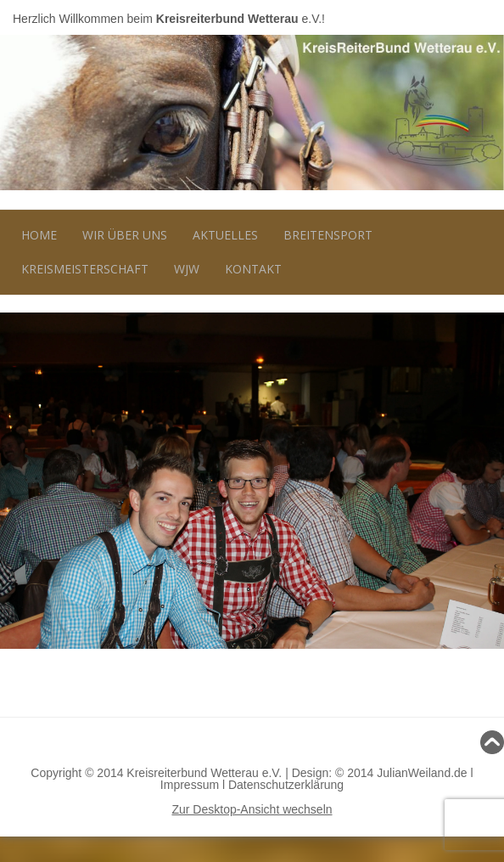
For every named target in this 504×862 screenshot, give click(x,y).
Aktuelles (225, 235)
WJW (187, 269)
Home (39, 235)
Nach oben (252, 742)
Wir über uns (125, 235)
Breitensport (328, 235)
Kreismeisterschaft (85, 269)
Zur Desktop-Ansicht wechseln (252, 809)
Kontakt (253, 269)
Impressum (190, 785)
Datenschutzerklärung (286, 785)
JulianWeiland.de (422, 773)
